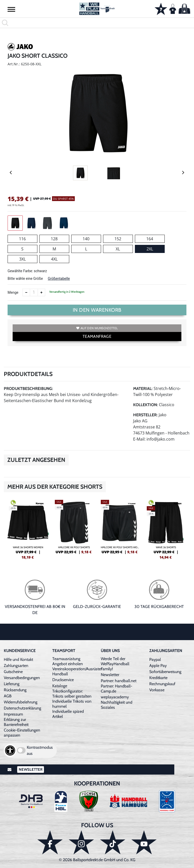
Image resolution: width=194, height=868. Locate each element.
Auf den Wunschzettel (97, 328)
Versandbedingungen (22, 678)
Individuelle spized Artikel (68, 714)
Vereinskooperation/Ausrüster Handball (77, 671)
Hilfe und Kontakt (18, 659)
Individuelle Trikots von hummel (72, 704)
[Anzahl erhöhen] (41, 292)
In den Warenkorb (97, 310)
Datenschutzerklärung (22, 708)
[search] (97, 23)
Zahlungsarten (16, 666)
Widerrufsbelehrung (21, 702)
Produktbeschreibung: (28, 389)
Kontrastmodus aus (40, 750)
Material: (143, 389)
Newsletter (110, 675)
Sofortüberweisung (165, 672)
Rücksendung (15, 690)
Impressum (13, 714)
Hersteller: (145, 415)
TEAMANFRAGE (97, 336)
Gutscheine (13, 672)
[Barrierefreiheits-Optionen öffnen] (10, 751)
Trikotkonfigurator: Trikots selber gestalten (72, 694)
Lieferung (12, 684)
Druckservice (63, 680)
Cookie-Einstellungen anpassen (22, 733)
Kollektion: (145, 405)
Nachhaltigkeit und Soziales (117, 705)
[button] (11, 9)
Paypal (155, 659)
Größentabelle (59, 279)
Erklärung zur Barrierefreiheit (16, 722)
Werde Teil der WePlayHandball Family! (115, 664)
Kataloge (60, 686)
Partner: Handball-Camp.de (117, 689)
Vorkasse (157, 690)
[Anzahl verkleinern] (26, 292)
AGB (8, 696)
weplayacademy (115, 697)
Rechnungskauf (162, 684)
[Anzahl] (34, 292)
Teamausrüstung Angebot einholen (68, 661)
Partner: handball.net (119, 681)
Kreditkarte (158, 678)
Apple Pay (158, 666)
